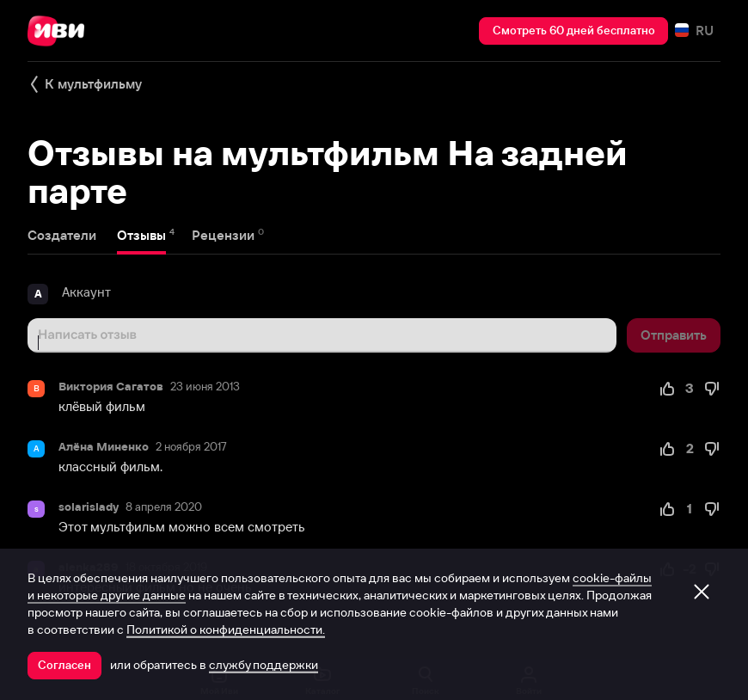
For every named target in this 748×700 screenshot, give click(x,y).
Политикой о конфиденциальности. (226, 629)
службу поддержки (264, 665)
